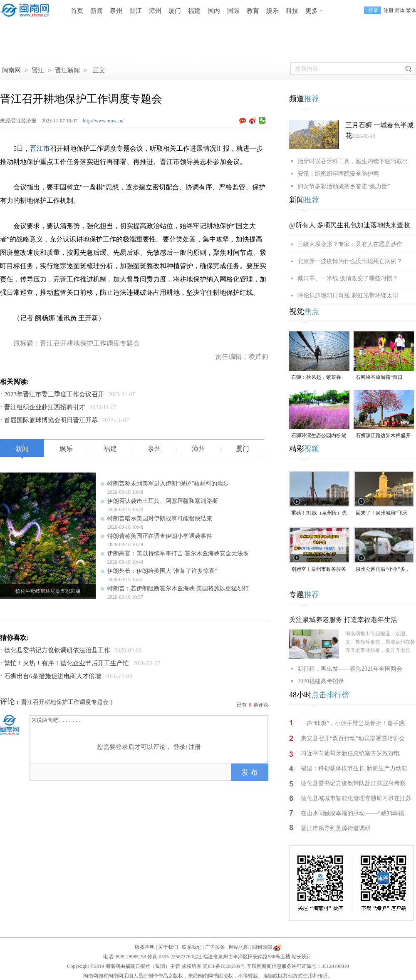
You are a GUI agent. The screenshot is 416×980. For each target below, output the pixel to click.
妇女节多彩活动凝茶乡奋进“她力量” (344, 186)
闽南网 (11, 70)
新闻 (97, 11)
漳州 (155, 11)
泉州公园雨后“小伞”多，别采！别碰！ (383, 570)
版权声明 (145, 947)
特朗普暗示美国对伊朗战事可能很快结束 (160, 519)
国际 (233, 11)
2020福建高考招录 (321, 681)
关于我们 (168, 947)
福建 (194, 11)
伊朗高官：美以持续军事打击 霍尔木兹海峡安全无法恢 (178, 553)
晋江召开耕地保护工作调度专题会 (65, 702)
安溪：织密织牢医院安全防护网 (338, 174)
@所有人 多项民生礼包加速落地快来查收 (350, 225)
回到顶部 (262, 947)
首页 (77, 11)
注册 (389, 10)
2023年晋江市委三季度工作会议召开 (54, 394)
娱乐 (272, 11)
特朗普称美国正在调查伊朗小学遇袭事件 (160, 536)
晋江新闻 (67, 70)
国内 (214, 11)
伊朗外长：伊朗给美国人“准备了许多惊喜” (162, 571)
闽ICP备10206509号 (224, 966)
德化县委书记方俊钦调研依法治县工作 (57, 650)
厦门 (175, 11)
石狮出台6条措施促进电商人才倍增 (53, 676)
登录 (179, 747)
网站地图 (239, 947)
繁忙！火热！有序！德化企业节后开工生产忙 (67, 663)
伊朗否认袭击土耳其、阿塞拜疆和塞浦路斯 (163, 501)
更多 (312, 11)
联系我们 (192, 947)
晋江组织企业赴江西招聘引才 (45, 407)
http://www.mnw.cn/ (103, 121)
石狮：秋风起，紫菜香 (316, 377)
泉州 (116, 11)
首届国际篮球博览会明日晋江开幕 (51, 420)
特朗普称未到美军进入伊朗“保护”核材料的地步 (168, 484)
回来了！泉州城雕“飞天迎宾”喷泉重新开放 (382, 514)
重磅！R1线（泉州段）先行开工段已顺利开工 (319, 514)
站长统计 (302, 957)
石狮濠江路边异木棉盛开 (383, 435)
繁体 (411, 10)
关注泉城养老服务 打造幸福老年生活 (343, 620)
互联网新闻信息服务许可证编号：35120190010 (298, 966)
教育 (253, 11)
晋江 (136, 11)
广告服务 (215, 947)
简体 (400, 10)
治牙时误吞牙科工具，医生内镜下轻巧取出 (353, 161)
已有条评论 (253, 705)
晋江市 (40, 148)
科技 (292, 11)
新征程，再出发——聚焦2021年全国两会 (350, 669)
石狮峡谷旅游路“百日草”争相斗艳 (379, 378)
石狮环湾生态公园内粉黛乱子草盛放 (319, 436)
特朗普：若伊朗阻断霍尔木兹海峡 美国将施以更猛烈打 (178, 588)
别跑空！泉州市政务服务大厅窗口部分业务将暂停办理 (319, 570)
